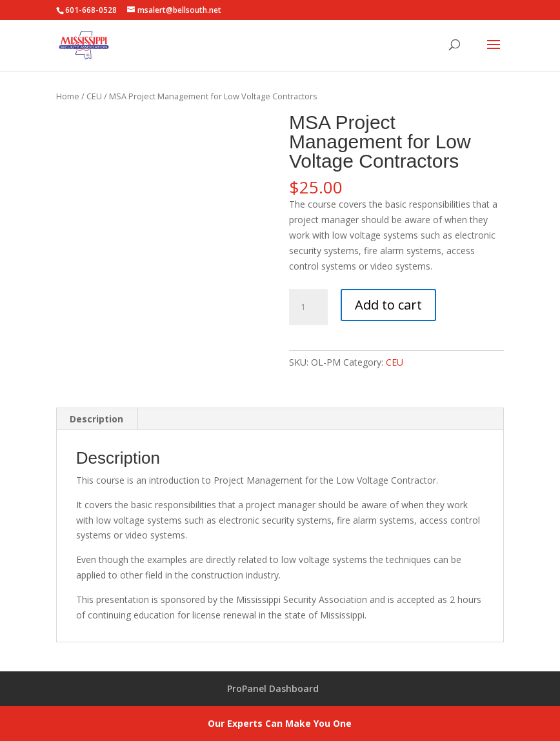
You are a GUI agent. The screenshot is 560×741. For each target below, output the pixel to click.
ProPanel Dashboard (273, 688)
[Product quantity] (308, 307)
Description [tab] (96, 419)
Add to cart (388, 305)
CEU (94, 96)
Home (68, 96)
